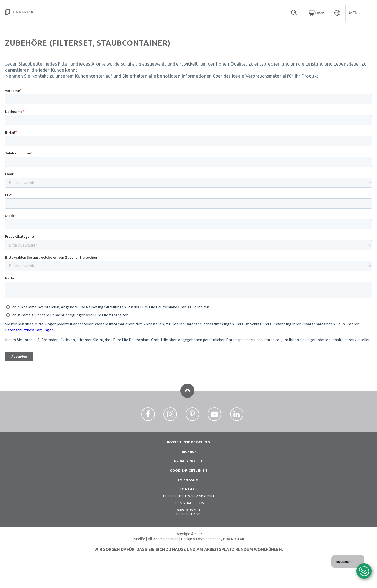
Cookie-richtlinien (188, 470)
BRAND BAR (234, 539)
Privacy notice (188, 461)
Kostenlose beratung (188, 442)
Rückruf (189, 452)
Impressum (188, 480)
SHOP (319, 13)
